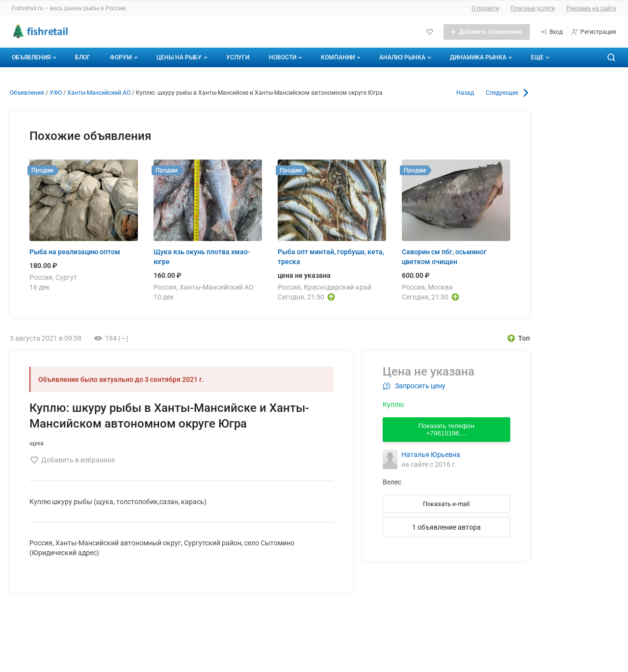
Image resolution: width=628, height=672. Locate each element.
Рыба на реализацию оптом (75, 252)
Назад (465, 93)
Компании (342, 57)
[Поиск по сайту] (611, 57)
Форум (125, 57)
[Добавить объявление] (487, 32)
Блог (83, 57)
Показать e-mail (446, 504)
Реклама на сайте (591, 8)
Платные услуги (533, 8)
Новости (287, 57)
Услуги (238, 57)
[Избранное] (430, 32)
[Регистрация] (593, 32)
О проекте (485, 8)
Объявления (35, 57)
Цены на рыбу (183, 57)
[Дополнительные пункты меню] (540, 57)
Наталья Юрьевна (431, 455)
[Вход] (551, 32)
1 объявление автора (446, 527)
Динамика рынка (482, 57)
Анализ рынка (406, 57)
